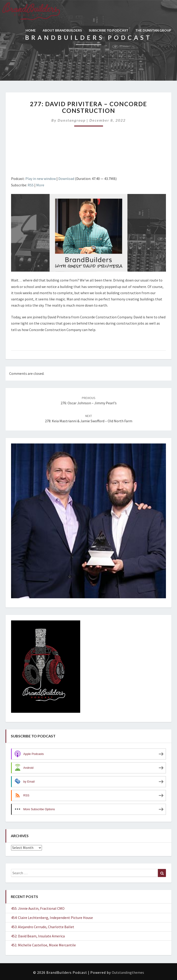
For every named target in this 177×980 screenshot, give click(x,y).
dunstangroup (72, 120)
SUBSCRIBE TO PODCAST (109, 30)
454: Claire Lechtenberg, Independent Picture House (52, 918)
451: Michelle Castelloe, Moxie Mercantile (43, 945)
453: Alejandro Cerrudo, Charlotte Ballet (43, 927)
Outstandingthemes (128, 972)
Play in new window (41, 179)
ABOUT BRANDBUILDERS (62, 30)
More (40, 185)
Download (66, 179)
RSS (31, 185)
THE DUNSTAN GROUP (153, 30)
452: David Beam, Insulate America (38, 936)
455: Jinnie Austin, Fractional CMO (38, 908)
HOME (31, 30)
